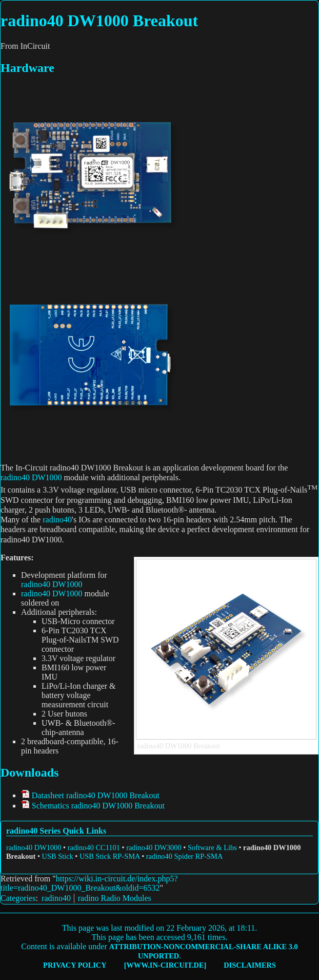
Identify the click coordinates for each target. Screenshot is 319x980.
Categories (18, 898)
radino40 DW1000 (31, 477)
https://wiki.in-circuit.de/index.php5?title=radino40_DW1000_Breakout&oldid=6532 (89, 883)
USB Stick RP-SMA (110, 856)
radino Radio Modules (115, 898)
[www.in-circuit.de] (165, 965)
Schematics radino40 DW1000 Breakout (98, 806)
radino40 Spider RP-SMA (185, 856)
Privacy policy (75, 965)
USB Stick (58, 856)
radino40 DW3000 (154, 847)
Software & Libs (212, 847)
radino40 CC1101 (94, 847)
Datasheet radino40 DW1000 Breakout (96, 795)
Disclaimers (250, 965)
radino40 (57, 520)
